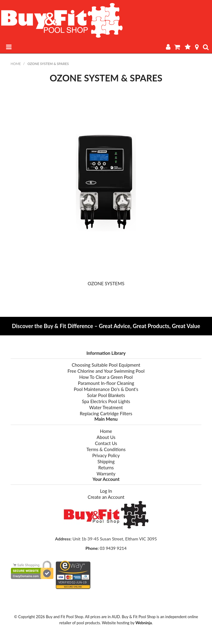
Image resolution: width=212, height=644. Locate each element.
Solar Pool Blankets (106, 395)
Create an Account (106, 497)
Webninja (143, 623)
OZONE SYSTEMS (106, 283)
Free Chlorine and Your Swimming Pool (106, 371)
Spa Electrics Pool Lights (106, 401)
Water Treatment (106, 407)
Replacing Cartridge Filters (106, 413)
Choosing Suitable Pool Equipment (106, 365)
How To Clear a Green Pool (106, 377)
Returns (106, 468)
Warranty (106, 474)
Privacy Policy (106, 455)
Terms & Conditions (106, 449)
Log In (106, 491)
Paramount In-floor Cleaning (106, 383)
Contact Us (106, 443)
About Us (106, 437)
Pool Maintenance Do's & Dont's (106, 389)
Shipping (106, 461)
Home (16, 64)
